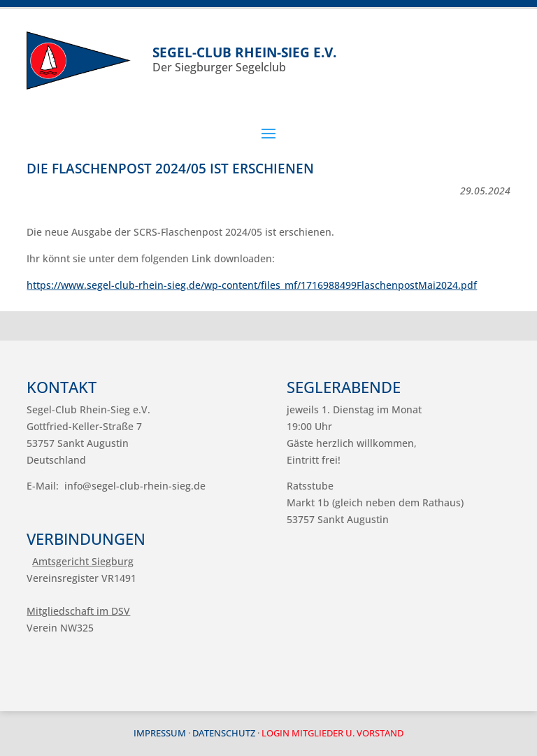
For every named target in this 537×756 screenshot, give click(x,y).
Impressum (160, 733)
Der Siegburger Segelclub (331, 59)
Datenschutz (224, 733)
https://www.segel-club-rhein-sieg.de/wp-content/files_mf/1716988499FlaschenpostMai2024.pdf (252, 285)
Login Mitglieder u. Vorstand (332, 733)
